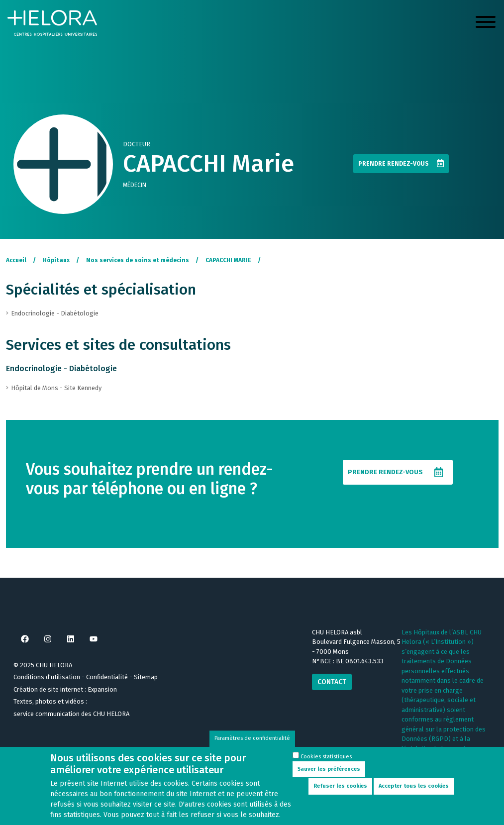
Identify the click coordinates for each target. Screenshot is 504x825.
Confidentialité (107, 677)
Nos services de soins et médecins (138, 260)
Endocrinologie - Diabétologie (61, 368)
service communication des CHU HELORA (71, 714)
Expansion (102, 689)
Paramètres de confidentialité (252, 744)
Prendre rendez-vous (394, 164)
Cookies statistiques (326, 762)
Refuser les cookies (340, 791)
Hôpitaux (56, 260)
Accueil (16, 260)
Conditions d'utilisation (47, 677)
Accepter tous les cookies (414, 791)
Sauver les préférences (329, 774)
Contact (332, 682)
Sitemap (146, 677)
